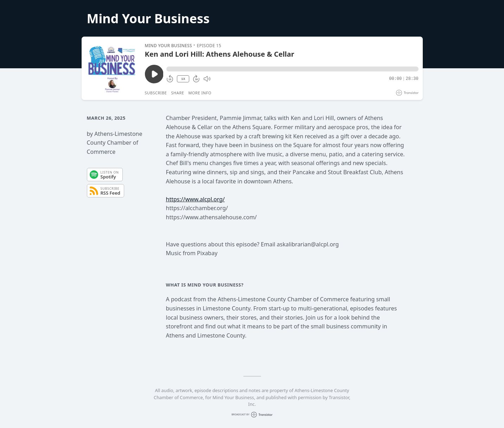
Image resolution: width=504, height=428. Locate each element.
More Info (200, 93)
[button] (292, 69)
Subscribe (156, 93)
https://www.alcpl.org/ (195, 199)
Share (178, 93)
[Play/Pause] (113, 68)
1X (183, 79)
